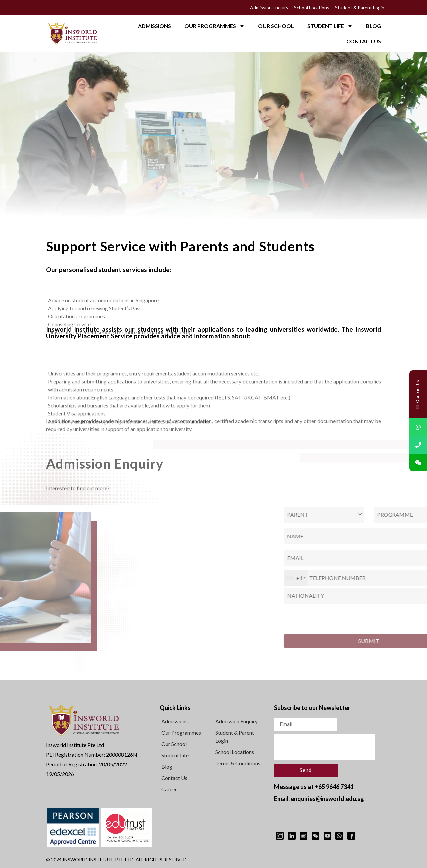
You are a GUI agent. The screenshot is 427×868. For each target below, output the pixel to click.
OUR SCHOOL (276, 26)
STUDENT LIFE (330, 26)
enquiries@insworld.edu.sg (327, 799)
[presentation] (325, 747)
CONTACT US (364, 41)
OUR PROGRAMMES (215, 26)
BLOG (373, 26)
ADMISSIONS (155, 26)
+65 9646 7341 (334, 787)
